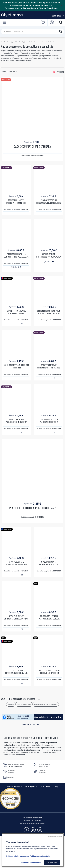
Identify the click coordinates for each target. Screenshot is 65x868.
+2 (22, 432)
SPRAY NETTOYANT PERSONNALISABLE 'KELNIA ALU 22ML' (16, 672)
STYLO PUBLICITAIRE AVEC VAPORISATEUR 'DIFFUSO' (49, 421)
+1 (22, 324)
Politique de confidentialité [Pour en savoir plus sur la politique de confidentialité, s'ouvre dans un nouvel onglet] (40, 856)
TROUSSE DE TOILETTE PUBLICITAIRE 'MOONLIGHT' (16, 201)
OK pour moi (52, 862)
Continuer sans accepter (54, 836)
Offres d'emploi (46, 786)
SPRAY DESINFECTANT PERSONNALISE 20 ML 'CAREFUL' (49, 366)
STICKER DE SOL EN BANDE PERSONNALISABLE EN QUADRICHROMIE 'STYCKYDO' (16, 312)
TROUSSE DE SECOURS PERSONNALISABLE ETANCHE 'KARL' (49, 201)
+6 (22, 683)
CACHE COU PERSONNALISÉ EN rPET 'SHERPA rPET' (16, 366)
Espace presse (31, 786)
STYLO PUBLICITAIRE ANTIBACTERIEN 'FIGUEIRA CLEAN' (16, 617)
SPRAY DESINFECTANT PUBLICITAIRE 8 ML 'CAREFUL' (16, 421)
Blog (56, 786)
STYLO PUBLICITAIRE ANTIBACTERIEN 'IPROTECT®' (16, 563)
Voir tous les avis (31, 725)
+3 (22, 575)
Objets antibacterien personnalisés (46, 704)
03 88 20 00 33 (58, 16)
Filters (3, 72)
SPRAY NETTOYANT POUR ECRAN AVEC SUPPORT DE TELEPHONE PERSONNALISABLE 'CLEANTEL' (49, 312)
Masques (11, 704)
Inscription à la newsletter (32, 817)
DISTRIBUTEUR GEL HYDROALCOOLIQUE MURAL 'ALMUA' (49, 255)
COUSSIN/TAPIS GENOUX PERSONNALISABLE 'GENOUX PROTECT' (49, 617)
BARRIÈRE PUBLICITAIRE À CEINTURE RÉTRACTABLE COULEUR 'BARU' (16, 255)
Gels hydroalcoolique (24, 704)
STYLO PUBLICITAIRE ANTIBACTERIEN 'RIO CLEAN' (49, 563)
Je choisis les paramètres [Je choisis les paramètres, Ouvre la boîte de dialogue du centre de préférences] (31, 862)
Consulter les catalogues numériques (32, 823)
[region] (33, 850)
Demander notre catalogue (32, 820)
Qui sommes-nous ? (14, 786)
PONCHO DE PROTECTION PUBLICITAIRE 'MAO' (32, 508)
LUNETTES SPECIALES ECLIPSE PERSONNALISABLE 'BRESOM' (49, 672)
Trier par (13, 72)
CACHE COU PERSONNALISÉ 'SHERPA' (32, 146)
